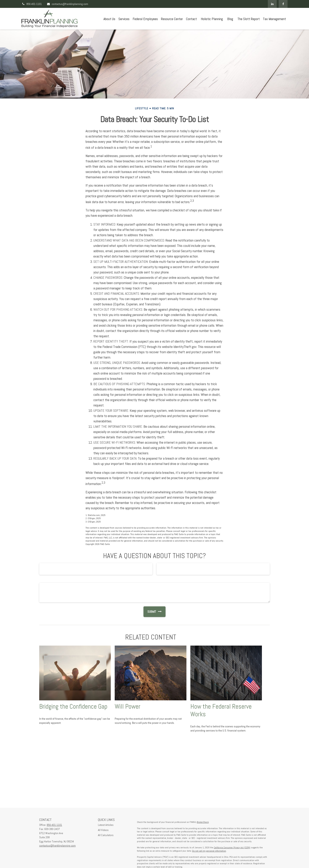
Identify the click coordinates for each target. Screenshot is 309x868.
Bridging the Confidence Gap (73, 706)
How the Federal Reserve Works (221, 710)
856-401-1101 (32, 4)
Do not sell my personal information (209, 851)
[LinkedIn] (272, 4)
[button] (109, 19)
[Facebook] (283, 4)
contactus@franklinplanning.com (67, 4)
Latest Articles (106, 825)
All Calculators (106, 835)
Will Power (128, 706)
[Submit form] (150, 612)
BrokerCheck (203, 822)
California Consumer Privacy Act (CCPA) (232, 848)
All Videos (103, 830)
